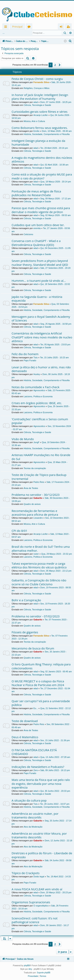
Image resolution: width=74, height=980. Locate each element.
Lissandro (38, 518)
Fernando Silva (41, 82)
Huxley (37, 374)
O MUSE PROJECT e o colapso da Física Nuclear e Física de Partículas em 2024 (38, 683)
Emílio (37, 131)
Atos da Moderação (33, 827)
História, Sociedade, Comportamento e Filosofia (47, 134)
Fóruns (30, 27)
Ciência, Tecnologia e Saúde (37, 105)
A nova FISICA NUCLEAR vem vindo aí (37, 889)
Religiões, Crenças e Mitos (37, 88)
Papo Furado (30, 360)
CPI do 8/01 (19, 531)
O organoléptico (41, 906)
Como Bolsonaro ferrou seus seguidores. (40, 128)
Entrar (13, 33)
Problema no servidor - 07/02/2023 (36, 616)
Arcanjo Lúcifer (41, 115)
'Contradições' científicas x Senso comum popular (40, 421)
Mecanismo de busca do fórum (33, 648)
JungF (37, 442)
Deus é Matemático (25, 737)
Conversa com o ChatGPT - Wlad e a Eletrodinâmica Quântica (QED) (36, 243)
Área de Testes (31, 488)
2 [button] (55, 65)
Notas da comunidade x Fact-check (36, 387)
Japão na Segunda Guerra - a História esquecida (37, 299)
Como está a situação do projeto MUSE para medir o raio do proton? (42, 176)
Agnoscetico (39, 390)
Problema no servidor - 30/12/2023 (36, 495)
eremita (37, 228)
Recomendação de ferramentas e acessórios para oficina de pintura (35, 513)
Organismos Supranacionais (31, 902)
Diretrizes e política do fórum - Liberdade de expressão (42, 855)
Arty (30, 969)
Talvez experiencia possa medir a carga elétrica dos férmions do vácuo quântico (39, 565)
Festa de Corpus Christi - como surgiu (37, 79)
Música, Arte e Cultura (34, 121)
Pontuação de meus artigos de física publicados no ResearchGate (36, 193)
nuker (36, 554)
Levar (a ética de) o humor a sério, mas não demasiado (41, 369)
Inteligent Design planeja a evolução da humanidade (38, 143)
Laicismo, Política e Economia (38, 396)
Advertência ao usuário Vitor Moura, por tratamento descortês (39, 835)
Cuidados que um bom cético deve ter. (38, 225)
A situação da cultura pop (29, 800)
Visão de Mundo (23, 439)
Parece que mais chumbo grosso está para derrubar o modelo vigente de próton (41, 210)
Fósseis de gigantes (25, 632)
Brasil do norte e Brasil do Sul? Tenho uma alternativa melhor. (41, 548)
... (4, 33)
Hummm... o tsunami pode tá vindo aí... (39, 281)
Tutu (36, 357)
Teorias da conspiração (35, 468)
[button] (60, 65)
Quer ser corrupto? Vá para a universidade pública (41, 703)
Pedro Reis (39, 482)
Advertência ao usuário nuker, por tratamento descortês (35, 815)
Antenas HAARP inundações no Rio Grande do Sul (41, 457)
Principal (17, 27)
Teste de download (25, 721)
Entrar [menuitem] (62, 27)
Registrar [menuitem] (69, 27)
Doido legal (39, 877)
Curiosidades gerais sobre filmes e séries (40, 112)
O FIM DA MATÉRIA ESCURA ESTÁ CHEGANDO (34, 752)
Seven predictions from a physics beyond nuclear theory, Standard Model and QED (40, 263)
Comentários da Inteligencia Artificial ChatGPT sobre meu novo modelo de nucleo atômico (42, 337)
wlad (36, 102)
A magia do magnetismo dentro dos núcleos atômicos (42, 159)
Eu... (36, 708)
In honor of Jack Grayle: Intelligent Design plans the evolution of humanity (40, 97)
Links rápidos (6, 27)
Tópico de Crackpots (26, 873)
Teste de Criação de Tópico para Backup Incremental (39, 477)
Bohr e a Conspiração (26, 600)
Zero (36, 770)
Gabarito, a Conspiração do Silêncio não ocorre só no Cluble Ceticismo (39, 582)
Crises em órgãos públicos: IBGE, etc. (37, 403)
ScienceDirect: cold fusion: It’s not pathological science (35, 920)
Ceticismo (28, 234)
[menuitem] (70, 41)
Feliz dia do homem (25, 354)
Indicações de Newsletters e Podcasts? (38, 767)
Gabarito (38, 498)
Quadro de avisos (32, 504)
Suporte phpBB (44, 973)
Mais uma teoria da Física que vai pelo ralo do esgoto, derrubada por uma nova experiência (41, 784)
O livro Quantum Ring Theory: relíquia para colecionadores (41, 666)
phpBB (27, 966)
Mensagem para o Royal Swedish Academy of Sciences (41, 318)
